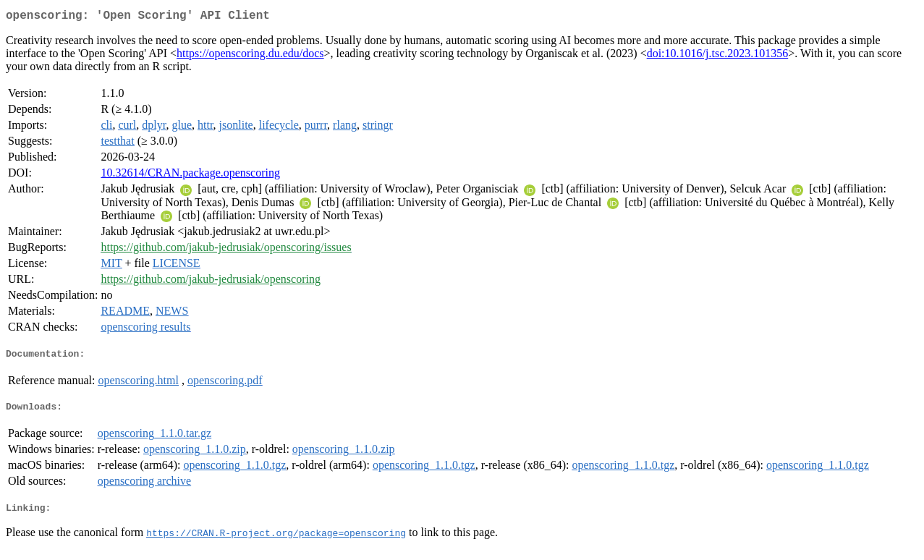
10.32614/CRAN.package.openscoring (190, 175)
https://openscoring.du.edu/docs (250, 56)
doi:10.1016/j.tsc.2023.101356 (718, 56)
